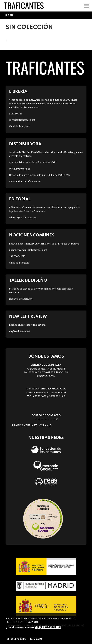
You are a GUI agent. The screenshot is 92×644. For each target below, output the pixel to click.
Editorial (20, 199)
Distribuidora (25, 144)
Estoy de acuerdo (17, 639)
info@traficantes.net (46, 419)
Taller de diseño (28, 280)
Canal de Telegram (19, 126)
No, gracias (36, 639)
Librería (18, 92)
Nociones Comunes (32, 235)
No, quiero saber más (48, 627)
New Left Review (28, 317)
